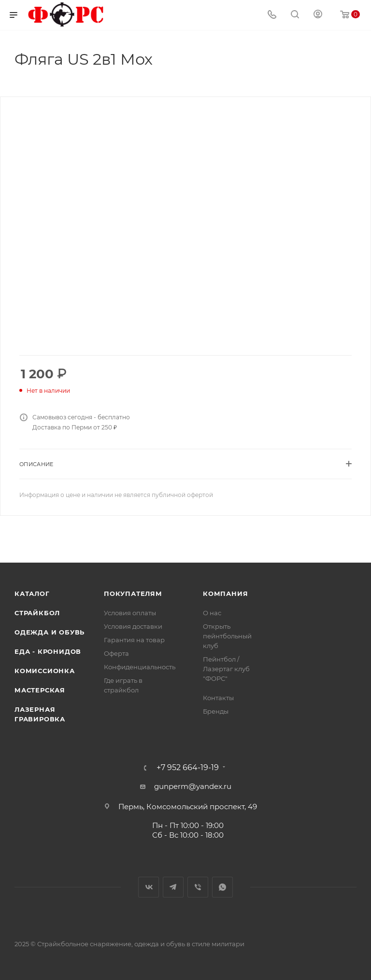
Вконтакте (149, 887)
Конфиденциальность (140, 667)
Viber (198, 887)
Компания (225, 594)
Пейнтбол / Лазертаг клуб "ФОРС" (226, 669)
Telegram (173, 887)
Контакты (218, 698)
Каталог (32, 594)
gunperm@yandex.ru (193, 786)
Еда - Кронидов (48, 651)
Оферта (116, 653)
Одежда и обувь (50, 632)
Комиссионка (45, 671)
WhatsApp (222, 887)
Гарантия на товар (134, 640)
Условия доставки (133, 626)
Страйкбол (37, 613)
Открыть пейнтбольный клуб (227, 636)
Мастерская (40, 690)
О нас (212, 613)
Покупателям (133, 594)
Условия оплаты (130, 613)
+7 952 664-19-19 (188, 768)
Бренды (216, 711)
